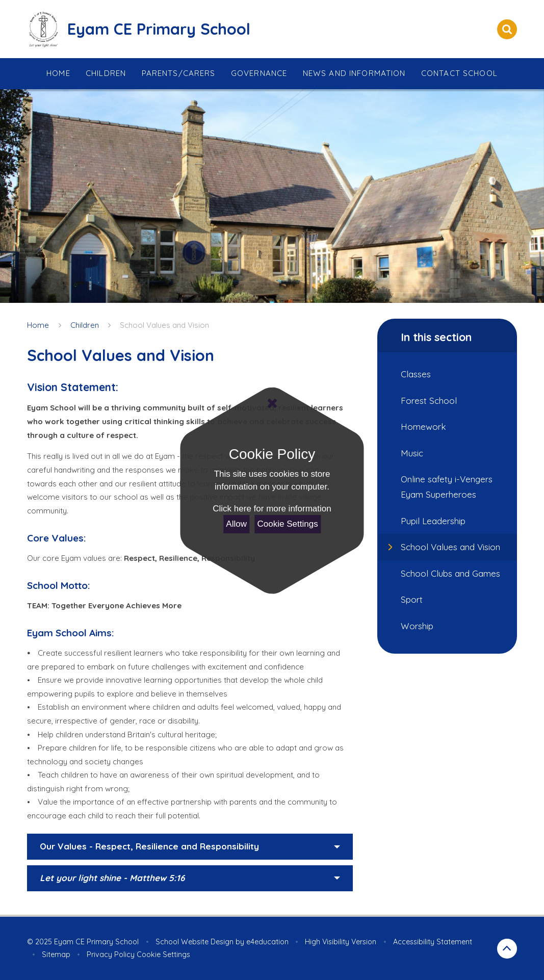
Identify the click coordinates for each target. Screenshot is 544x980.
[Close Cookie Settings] (272, 403)
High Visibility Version (341, 942)
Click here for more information (272, 509)
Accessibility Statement (433, 942)
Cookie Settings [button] (163, 955)
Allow (236, 524)
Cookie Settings (288, 524)
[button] (190, 879)
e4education (267, 942)
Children (85, 325)
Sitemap (56, 955)
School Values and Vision (164, 325)
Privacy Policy (111, 955)
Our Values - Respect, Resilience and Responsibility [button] (149, 846)
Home (38, 325)
